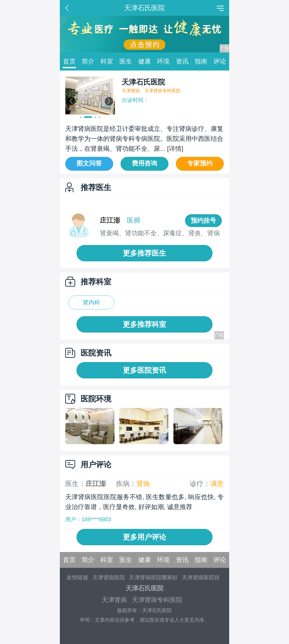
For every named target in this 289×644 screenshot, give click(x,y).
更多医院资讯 (144, 370)
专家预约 (200, 163)
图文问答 (89, 163)
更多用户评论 (144, 537)
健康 (146, 61)
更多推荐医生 (144, 253)
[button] (81, 117)
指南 (203, 61)
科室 (108, 61)
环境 (165, 61)
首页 (71, 61)
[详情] (174, 149)
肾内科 (91, 302)
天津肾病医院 (109, 577)
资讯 (184, 61)
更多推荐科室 (144, 324)
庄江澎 (110, 220)
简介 (90, 61)
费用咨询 (144, 163)
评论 (220, 61)
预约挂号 (203, 221)
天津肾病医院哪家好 (153, 577)
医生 (127, 61)
